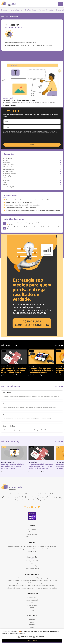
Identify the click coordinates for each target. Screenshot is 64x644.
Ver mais (32, 610)
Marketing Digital (8, 176)
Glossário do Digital (9, 187)
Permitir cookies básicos (25, 637)
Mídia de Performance (9, 178)
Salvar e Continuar (32, 641)
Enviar (32, 145)
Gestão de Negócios (16, 10)
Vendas (5, 185)
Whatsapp (32, 620)
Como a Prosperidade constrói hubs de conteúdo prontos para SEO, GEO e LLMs (32, 583)
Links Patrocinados (31, 10)
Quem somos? (32, 529)
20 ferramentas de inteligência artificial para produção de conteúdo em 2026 (26, 200)
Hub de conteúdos (32, 534)
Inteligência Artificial (9, 169)
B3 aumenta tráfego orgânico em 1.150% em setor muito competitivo (32, 549)
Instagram (32, 625)
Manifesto (32, 532)
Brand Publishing (8, 158)
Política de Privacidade (33, 131)
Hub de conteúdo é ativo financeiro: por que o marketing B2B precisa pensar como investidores (32, 588)
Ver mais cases (32, 551)
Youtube (32, 627)
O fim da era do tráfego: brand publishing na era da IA (20, 208)
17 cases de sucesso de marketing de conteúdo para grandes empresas (32, 578)
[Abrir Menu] (60, 4)
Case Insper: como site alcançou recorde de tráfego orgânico (22, 205)
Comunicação (7, 163)
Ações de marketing (39, 637)
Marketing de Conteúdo (46, 10)
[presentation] (16, 138)
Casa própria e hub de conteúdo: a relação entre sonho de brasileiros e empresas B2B (32, 586)
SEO (5, 182)
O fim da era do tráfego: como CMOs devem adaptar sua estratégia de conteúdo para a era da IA (32, 210)
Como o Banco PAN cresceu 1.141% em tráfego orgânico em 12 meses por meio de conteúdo (32, 546)
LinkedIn (32, 622)
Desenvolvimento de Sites (32, 569)
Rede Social (6, 180)
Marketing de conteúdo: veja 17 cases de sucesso (18, 202)
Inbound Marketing (8, 167)
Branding (4, 10)
